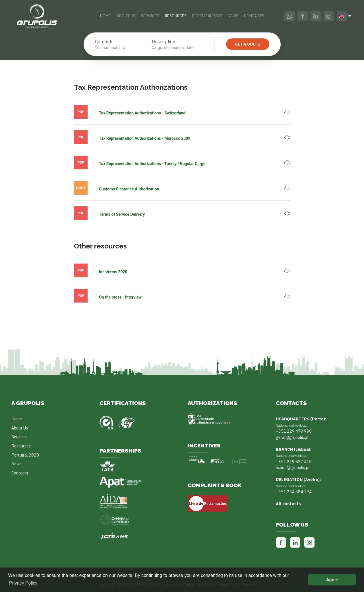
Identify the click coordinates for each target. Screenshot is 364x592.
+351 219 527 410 (294, 462)
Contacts (254, 16)
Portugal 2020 (207, 16)
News (233, 16)
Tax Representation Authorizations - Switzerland (142, 113)
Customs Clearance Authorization (129, 189)
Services (150, 16)
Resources (176, 16)
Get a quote (248, 44)
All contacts (288, 504)
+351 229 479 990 (294, 431)
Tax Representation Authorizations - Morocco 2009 (145, 138)
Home (106, 16)
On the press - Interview (120, 297)
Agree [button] (332, 580)
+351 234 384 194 (294, 492)
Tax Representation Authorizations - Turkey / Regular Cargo (152, 164)
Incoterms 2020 (113, 272)
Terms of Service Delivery (122, 214)
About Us (126, 16)
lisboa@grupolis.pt (293, 467)
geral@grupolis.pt (292, 437)
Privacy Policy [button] (23, 583)
